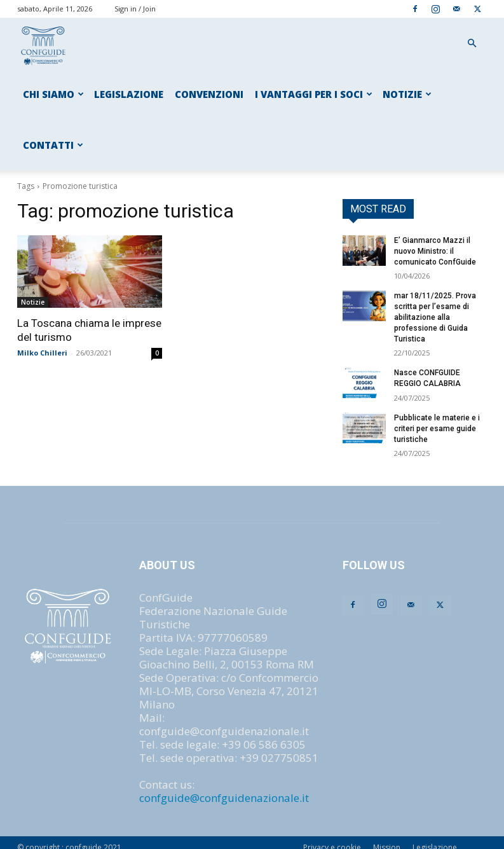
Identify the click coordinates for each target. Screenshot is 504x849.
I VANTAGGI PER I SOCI (314, 94)
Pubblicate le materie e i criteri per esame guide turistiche (437, 429)
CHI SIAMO (53, 94)
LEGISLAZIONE (129, 94)
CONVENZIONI (209, 94)
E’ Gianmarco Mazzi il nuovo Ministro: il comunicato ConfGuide (435, 251)
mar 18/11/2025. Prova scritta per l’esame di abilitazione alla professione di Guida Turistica (435, 317)
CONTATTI (53, 145)
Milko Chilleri (42, 353)
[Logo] (44, 44)
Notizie (33, 302)
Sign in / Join (135, 9)
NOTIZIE (407, 94)
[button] (472, 43)
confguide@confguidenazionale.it (224, 798)
